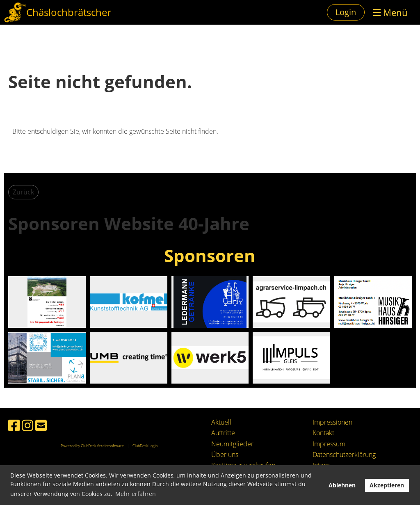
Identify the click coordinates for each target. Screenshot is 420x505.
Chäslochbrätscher (69, 12)
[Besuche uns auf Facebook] (14, 425)
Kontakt (323, 433)
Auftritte (223, 433)
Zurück (23, 192)
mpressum (330, 444)
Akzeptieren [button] (387, 485)
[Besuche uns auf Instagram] (27, 425)
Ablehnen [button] (342, 485)
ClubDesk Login (145, 446)
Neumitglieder (232, 444)
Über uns (225, 455)
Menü (390, 12)
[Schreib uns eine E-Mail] (41, 425)
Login (346, 12)
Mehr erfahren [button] (136, 494)
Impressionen (332, 422)
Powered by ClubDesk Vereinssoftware (92, 446)
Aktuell (221, 422)
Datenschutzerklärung (344, 455)
